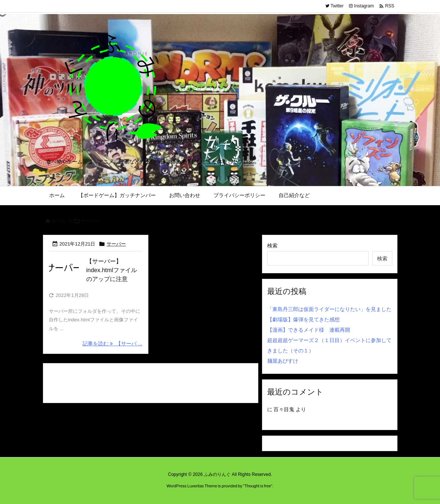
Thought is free (258, 486)
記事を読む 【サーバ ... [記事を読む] (112, 344)
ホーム (59, 221)
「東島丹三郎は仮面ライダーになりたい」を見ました (329, 309)
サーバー (116, 244)
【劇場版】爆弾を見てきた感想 (303, 319)
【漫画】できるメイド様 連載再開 (309, 330)
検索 (272, 246)
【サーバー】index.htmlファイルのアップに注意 (112, 270)
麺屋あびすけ (283, 361)
